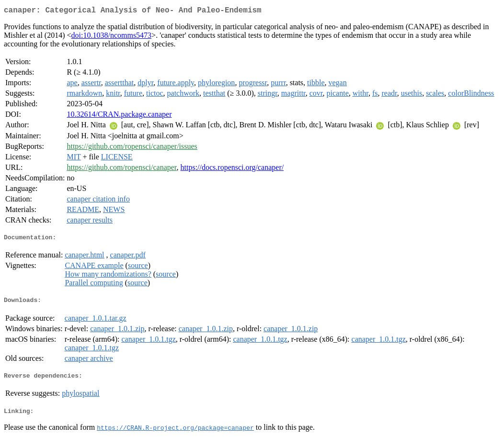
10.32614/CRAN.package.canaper (119, 116)
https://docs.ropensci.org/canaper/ (232, 169)
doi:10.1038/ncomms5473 (112, 37)
